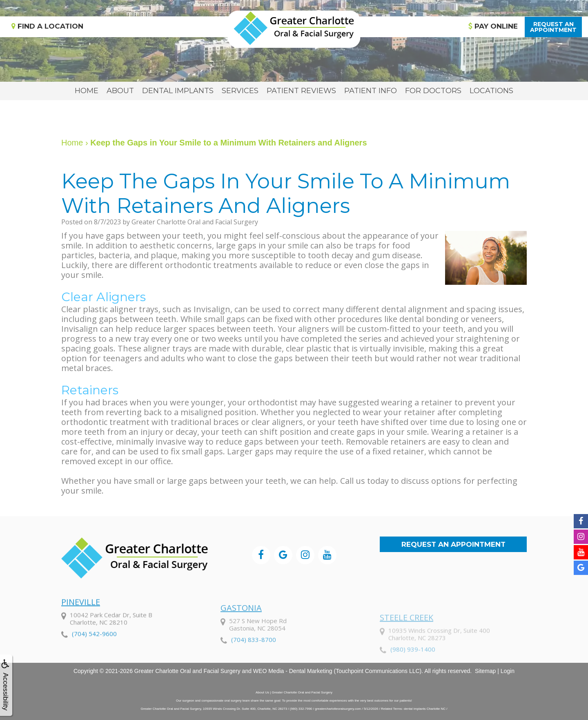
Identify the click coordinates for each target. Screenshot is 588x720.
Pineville (81, 624)
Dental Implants (178, 91)
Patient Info (371, 91)
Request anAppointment (553, 27)
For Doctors (433, 91)
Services (240, 91)
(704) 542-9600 (94, 655)
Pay (493, 26)
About (120, 91)
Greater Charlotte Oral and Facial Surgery (187, 671)
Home (87, 91)
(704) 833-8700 (254, 667)
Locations (491, 91)
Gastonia (241, 635)
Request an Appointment (453, 544)
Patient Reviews (301, 91)
